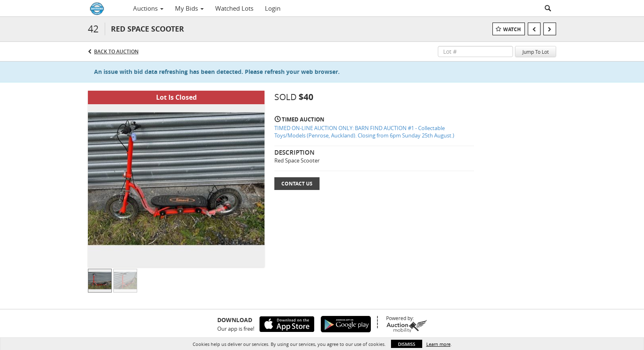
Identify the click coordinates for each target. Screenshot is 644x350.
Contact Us (297, 184)
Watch (512, 29)
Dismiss (407, 344)
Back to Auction (116, 51)
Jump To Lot (536, 52)
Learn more (438, 344)
